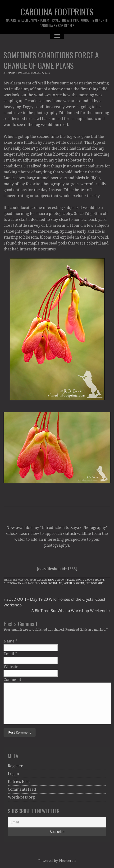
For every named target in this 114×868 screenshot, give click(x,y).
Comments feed (22, 789)
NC (61, 583)
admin (11, 73)
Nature (53, 583)
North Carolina (74, 583)
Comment (12, 680)
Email (9, 654)
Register (15, 766)
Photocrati (67, 861)
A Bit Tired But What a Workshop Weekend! (71, 611)
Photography (95, 583)
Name (9, 641)
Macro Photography (80, 580)
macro (43, 583)
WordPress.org (21, 797)
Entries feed (19, 782)
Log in (13, 774)
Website (11, 667)
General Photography (51, 580)
